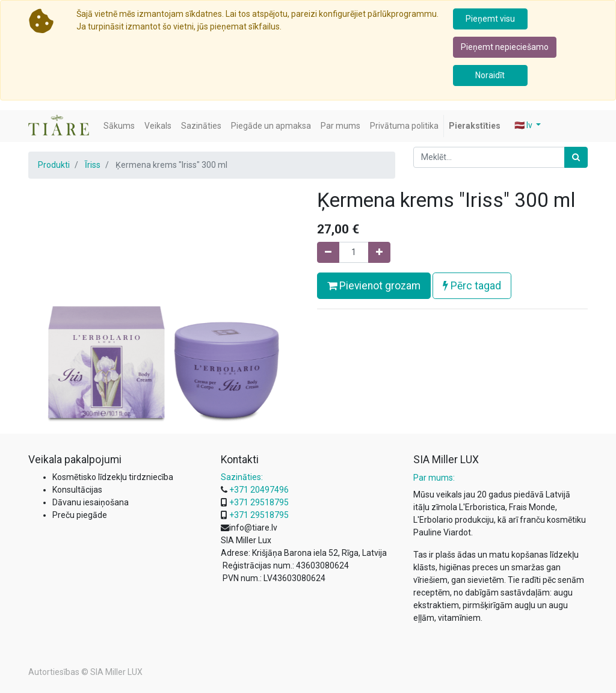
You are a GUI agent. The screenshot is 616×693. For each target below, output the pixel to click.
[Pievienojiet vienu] (379, 252)
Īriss (93, 165)
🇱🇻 (524, 125)
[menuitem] (119, 126)
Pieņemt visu (490, 19)
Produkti (54, 165)
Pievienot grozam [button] (374, 286)
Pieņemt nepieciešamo (505, 47)
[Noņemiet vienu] (328, 252)
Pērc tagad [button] (472, 286)
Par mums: (434, 478)
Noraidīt (490, 75)
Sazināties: (242, 477)
